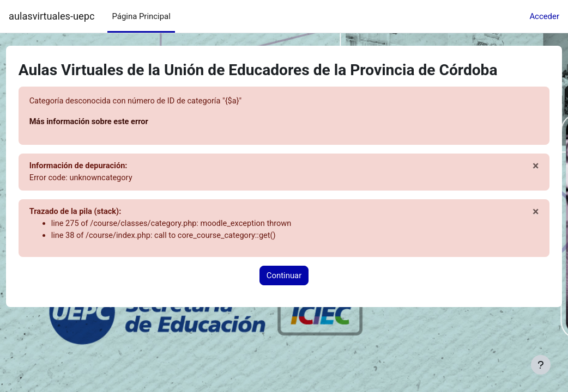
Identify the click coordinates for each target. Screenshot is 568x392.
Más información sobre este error (111, 122)
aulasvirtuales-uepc (52, 16)
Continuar (284, 277)
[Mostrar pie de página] (541, 365)
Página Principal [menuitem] (141, 16)
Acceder (544, 16)
